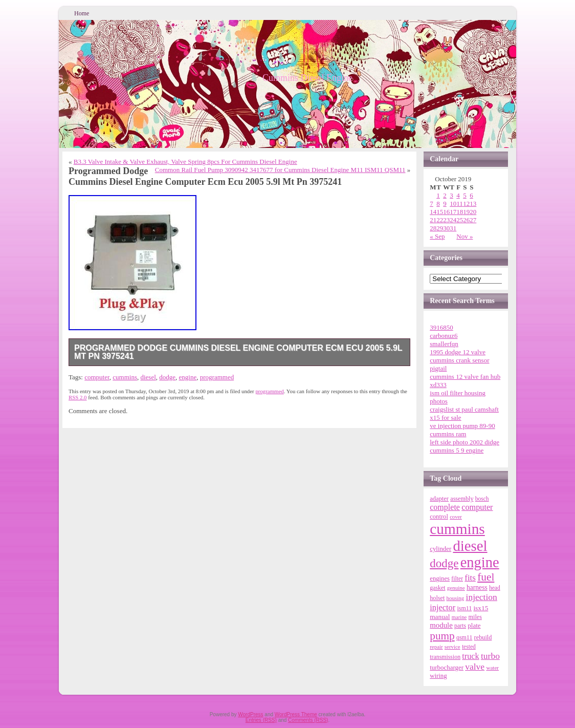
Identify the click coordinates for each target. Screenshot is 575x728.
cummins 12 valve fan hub (465, 377)
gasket (437, 588)
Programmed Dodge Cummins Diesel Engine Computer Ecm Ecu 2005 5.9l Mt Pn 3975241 (238, 352)
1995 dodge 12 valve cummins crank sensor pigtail (459, 360)
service (452, 647)
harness (477, 587)
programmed (217, 377)
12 (466, 204)
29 (440, 228)
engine (188, 377)
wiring (438, 676)
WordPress (250, 714)
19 (466, 212)
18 (460, 212)
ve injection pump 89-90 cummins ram (462, 430)
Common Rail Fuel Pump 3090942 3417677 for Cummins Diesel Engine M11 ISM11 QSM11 (280, 170)
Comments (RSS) (308, 720)
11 (460, 204)
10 (453, 204)
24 (453, 220)
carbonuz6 (444, 336)
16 (446, 212)
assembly (462, 499)
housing (456, 598)
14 (433, 212)
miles (475, 617)
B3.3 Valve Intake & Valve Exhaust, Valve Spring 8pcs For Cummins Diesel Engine (185, 162)
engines (440, 579)
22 (440, 220)
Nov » (465, 236)
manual (440, 617)
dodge (167, 377)
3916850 (441, 327)
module (441, 625)
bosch (482, 499)
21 (433, 220)
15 (440, 212)
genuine (456, 588)
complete (445, 507)
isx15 (481, 608)
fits (470, 578)
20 (473, 212)
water (492, 668)
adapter (439, 499)
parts (460, 626)
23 (446, 220)
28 (433, 228)
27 (473, 220)
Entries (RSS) (261, 720)
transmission (445, 657)
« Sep (437, 236)
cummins (125, 377)
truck (470, 656)
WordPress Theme (296, 714)
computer (97, 377)
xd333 (438, 385)
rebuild (483, 637)
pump (442, 636)
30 (446, 228)
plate (474, 625)
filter (457, 579)
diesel (148, 377)
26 (466, 220)
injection (482, 597)
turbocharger (447, 667)
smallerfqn (444, 344)
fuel (486, 577)
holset (437, 598)
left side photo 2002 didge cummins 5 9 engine (465, 446)
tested (469, 647)
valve (475, 667)
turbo (490, 656)
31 (453, 228)
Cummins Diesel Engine (307, 78)
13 (473, 204)
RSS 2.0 (78, 397)
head (495, 588)
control (439, 517)
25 (460, 220)
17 (453, 212)
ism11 (464, 608)
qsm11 (464, 637)
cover (456, 517)
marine (459, 617)
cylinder (440, 549)
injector (443, 607)
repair (436, 647)
